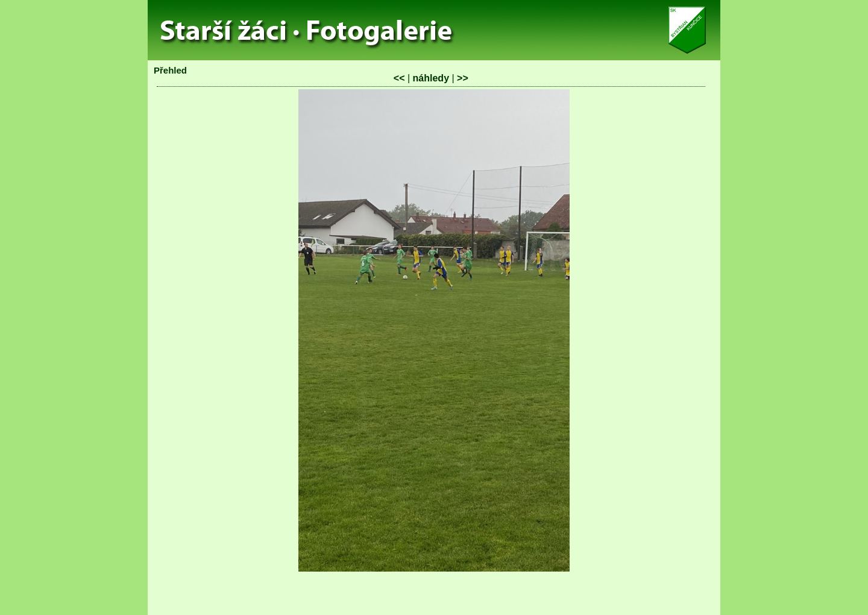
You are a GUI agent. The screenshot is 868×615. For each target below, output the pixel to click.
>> (463, 78)
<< (399, 78)
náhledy (431, 78)
